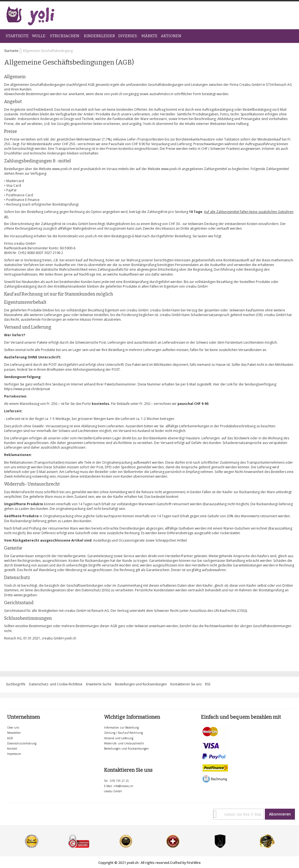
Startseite (12, 51)
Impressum (14, 754)
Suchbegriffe (16, 684)
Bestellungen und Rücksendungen (141, 684)
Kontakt (12, 749)
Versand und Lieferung (119, 738)
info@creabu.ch (123, 786)
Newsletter (14, 733)
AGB (10, 738)
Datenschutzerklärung (22, 743)
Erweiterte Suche (99, 684)
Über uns (13, 727)
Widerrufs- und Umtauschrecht (124, 743)
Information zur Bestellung (121, 727)
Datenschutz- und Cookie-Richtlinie (56, 684)
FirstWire (194, 863)
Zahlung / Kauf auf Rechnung (123, 733)
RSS (208, 684)
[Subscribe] (280, 814)
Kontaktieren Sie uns (186, 684)
